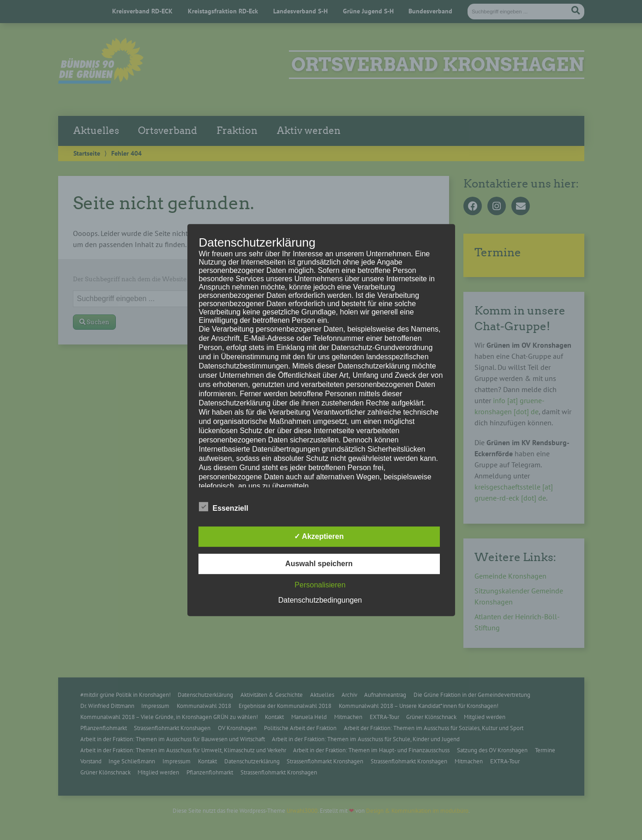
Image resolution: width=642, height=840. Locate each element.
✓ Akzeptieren (319, 536)
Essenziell (224, 507)
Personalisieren (320, 585)
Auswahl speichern (319, 564)
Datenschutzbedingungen (320, 600)
